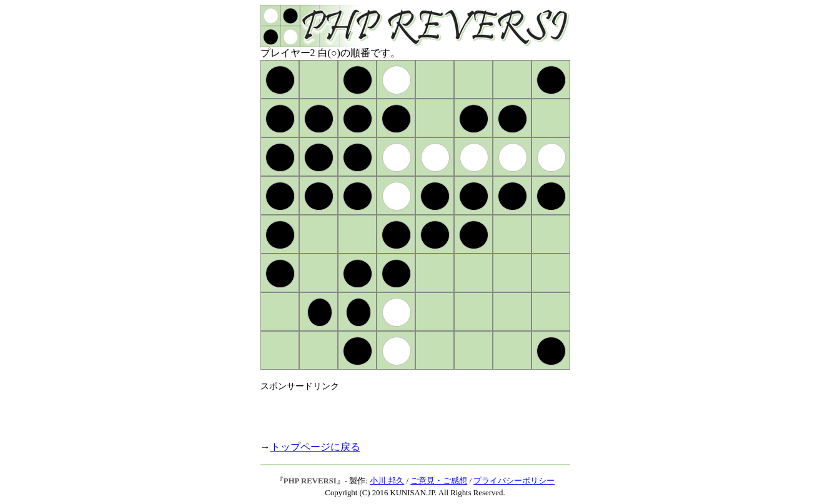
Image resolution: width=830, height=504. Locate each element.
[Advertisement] (407, 411)
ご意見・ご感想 (439, 481)
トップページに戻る (315, 447)
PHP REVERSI (310, 481)
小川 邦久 (387, 481)
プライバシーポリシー (514, 481)
